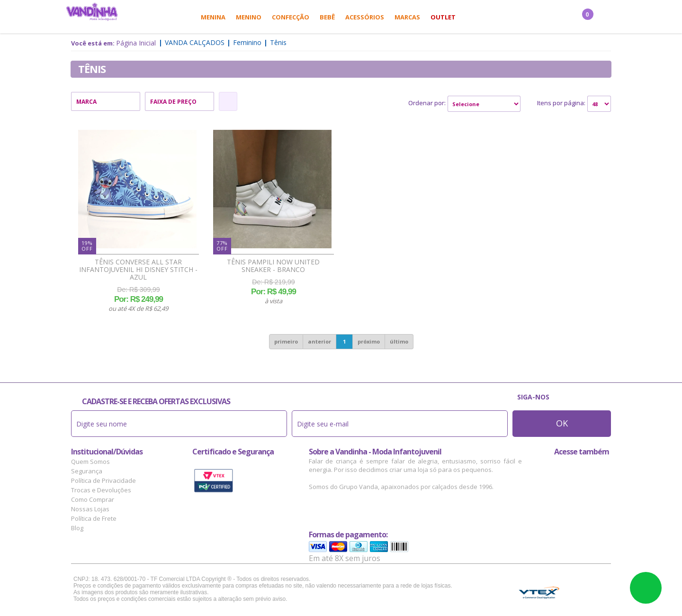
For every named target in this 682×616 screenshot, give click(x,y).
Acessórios (365, 17)
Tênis (278, 42)
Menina (213, 17)
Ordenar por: (427, 103)
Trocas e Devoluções (101, 490)
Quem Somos (90, 462)
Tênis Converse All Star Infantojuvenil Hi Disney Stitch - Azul (138, 270)
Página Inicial (136, 43)
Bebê (327, 17)
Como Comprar (93, 499)
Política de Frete (94, 518)
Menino (249, 17)
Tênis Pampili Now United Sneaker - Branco (273, 266)
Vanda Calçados (195, 42)
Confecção (291, 17)
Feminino (247, 42)
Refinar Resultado (228, 101)
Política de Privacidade (103, 480)
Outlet (443, 17)
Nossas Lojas (90, 509)
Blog (77, 528)
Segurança (87, 471)
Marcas (407, 17)
